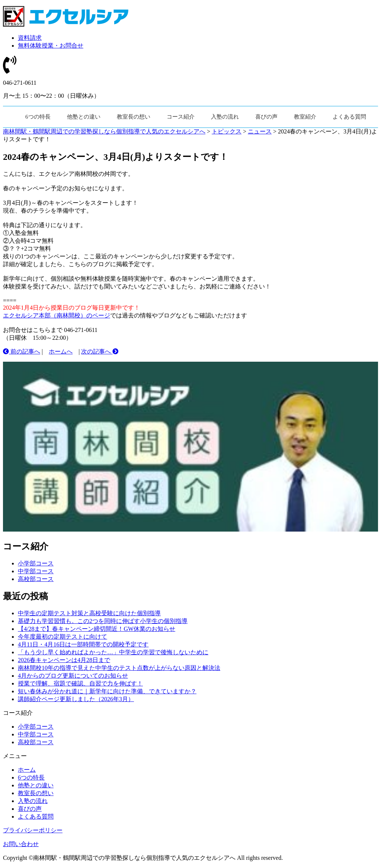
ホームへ (61, 351)
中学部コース (36, 571)
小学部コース (36, 563)
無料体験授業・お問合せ (51, 46)
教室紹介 (305, 117)
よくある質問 (349, 117)
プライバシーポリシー (33, 830)
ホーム (27, 770)
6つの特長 (38, 117)
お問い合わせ (21, 844)
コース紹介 (181, 117)
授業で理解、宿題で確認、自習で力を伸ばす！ (80, 683)
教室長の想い (134, 117)
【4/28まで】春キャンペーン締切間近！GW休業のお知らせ (97, 629)
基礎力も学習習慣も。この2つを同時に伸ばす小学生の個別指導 (103, 621)
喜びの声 (266, 117)
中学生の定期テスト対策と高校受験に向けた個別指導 (89, 613)
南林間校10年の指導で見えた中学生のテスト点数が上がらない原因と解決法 (119, 668)
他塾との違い (84, 117)
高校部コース (36, 579)
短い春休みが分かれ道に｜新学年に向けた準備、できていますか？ (107, 691)
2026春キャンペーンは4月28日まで (64, 660)
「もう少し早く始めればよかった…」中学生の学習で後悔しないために (113, 652)
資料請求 (30, 38)
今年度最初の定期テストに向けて (63, 637)
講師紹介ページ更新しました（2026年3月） (76, 699)
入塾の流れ (225, 117)
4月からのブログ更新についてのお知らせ (73, 676)
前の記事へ (22, 351)
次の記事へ (100, 351)
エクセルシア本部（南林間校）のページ (57, 315)
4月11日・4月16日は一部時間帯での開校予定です (83, 644)
